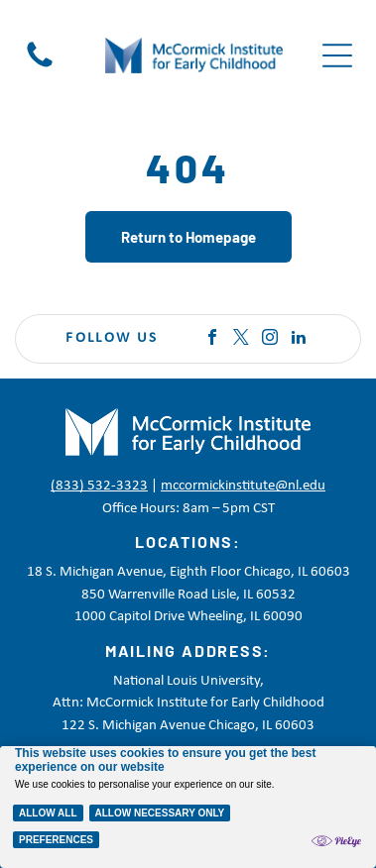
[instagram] (270, 339)
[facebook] (212, 339)
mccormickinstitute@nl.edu (243, 486)
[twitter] (241, 339)
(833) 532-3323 (99, 486)
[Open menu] (337, 55)
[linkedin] (299, 339)
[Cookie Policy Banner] (188, 807)
